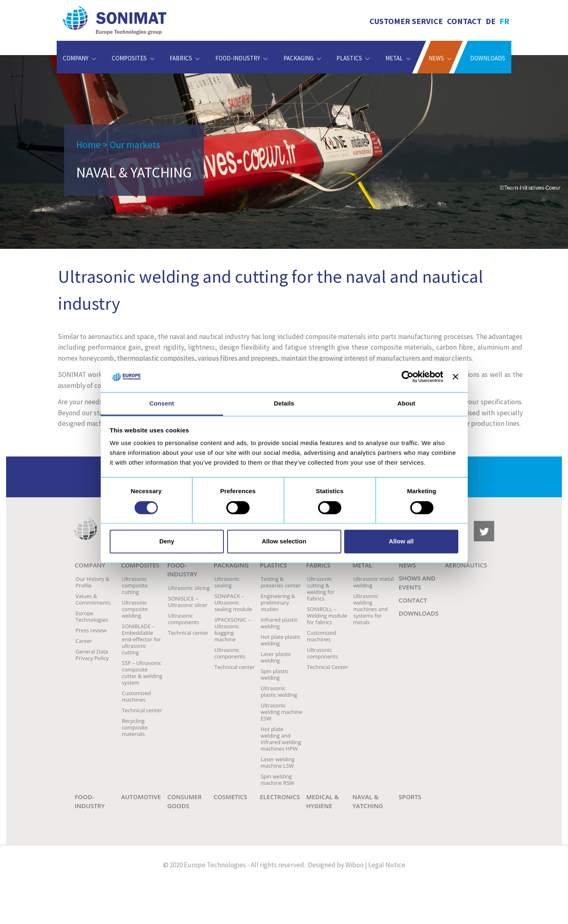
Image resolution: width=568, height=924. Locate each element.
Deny (167, 542)
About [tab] (407, 404)
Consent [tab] (162, 404)
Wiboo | (356, 865)
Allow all (401, 542)
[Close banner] (455, 377)
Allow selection (284, 542)
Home (88, 145)
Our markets (135, 145)
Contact (464, 21)
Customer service (406, 21)
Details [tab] (284, 404)
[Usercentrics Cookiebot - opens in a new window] (408, 377)
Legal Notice (387, 865)
